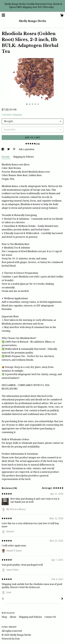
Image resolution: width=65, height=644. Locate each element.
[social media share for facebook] (3, 149)
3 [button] (32, 104)
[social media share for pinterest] (14, 149)
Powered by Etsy (11, 639)
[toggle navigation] (3, 15)
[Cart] (62, 16)
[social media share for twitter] (9, 149)
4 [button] (35, 104)
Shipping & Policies (23, 157)
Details (6, 157)
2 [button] (30, 104)
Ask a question (27, 149)
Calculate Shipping (12, 115)
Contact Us (50, 617)
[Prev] (3, 599)
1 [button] (27, 104)
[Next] (62, 599)
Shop (5, 617)
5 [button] (38, 104)
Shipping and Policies (31, 617)
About (13, 617)
